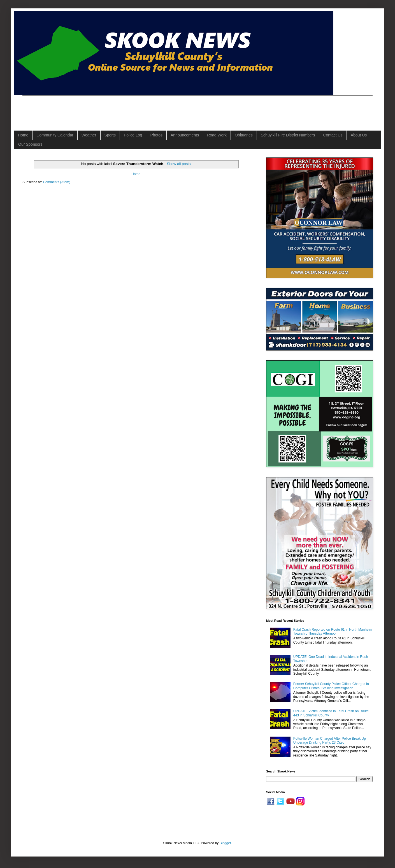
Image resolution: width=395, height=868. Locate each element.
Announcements (185, 135)
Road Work (217, 135)
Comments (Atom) (56, 182)
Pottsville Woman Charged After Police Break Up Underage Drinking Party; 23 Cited (330, 741)
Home (23, 135)
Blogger (225, 843)
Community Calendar (55, 135)
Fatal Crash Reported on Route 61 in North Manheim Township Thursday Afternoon (333, 632)
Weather (89, 135)
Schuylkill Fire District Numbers (288, 135)
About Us (359, 135)
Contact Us (333, 135)
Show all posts (179, 164)
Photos (156, 135)
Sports (110, 135)
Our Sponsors (30, 144)
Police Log (133, 135)
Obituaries (244, 135)
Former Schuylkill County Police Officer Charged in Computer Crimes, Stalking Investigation (331, 686)
